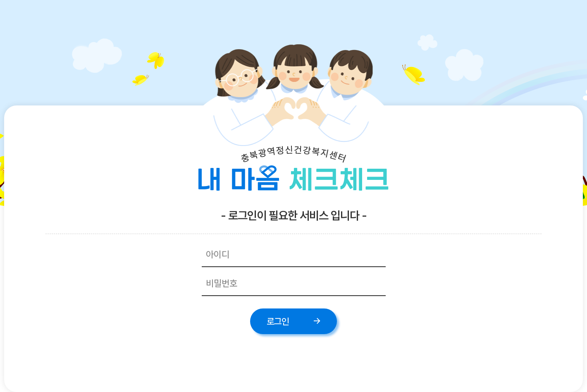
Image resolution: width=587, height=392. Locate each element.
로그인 (278, 321)
